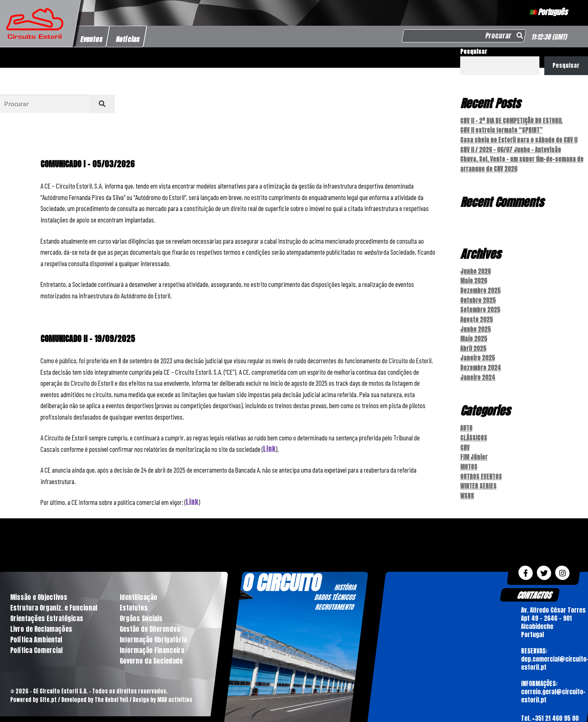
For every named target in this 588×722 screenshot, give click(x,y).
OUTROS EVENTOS (481, 467)
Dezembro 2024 (481, 361)
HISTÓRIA (345, 577)
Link (269, 449)
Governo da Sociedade (151, 650)
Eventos (92, 39)
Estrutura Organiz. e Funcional (54, 597)
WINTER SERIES (478, 476)
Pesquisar (474, 52)
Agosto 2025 (477, 315)
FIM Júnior (474, 448)
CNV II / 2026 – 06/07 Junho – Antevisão (510, 148)
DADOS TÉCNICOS (334, 586)
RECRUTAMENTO (334, 596)
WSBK (467, 485)
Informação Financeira (152, 640)
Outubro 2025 (478, 297)
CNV (465, 439)
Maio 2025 (474, 333)
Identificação (138, 586)
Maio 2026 (474, 278)
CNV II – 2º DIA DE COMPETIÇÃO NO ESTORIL (511, 121)
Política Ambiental (36, 629)
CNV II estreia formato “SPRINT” (501, 130)
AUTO (466, 421)
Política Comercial (36, 640)
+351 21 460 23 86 (555, 717)
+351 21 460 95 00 (555, 708)
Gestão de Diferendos (150, 618)
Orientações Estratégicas (47, 608)
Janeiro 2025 (478, 352)
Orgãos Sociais (141, 608)
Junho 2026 (476, 269)
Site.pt (48, 689)
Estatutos (134, 597)
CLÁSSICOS (474, 430)
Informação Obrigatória (153, 629)
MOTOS (469, 458)
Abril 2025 (473, 343)
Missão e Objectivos (39, 586)
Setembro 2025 (480, 305)
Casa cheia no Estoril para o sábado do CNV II (519, 139)
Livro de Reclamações (41, 618)
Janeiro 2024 (478, 370)
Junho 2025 (476, 324)
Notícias (128, 39)
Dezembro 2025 (480, 287)
